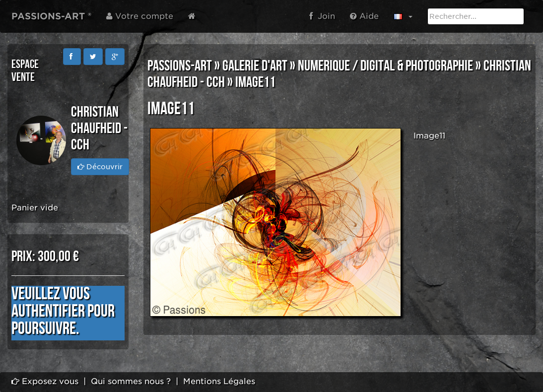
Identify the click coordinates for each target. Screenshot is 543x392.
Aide (364, 16)
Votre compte (140, 16)
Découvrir (100, 167)
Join (322, 16)
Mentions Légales (219, 381)
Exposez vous (45, 381)
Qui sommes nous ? (131, 381)
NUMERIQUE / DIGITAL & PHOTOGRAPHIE (385, 66)
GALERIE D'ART (255, 66)
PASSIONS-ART (180, 66)
